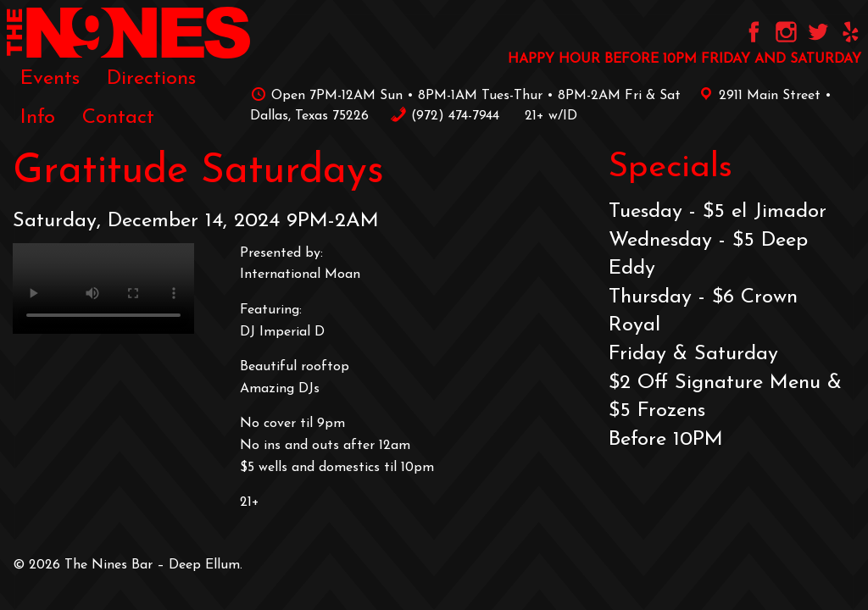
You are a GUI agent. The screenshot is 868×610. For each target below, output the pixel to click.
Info (38, 118)
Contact (118, 118)
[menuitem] (50, 78)
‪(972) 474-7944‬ (445, 116)
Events (50, 79)
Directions (151, 79)
